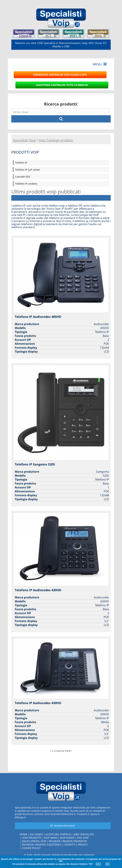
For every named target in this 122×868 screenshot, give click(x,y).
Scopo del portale (58, 834)
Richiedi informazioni (63, 826)
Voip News (50, 838)
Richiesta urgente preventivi (68, 841)
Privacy (83, 845)
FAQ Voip (83, 838)
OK (108, 864)
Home (23, 834)
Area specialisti (84, 834)
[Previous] (51, 751)
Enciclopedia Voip (34, 841)
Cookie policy (31, 848)
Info (98, 864)
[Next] (71, 751)
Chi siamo (36, 834)
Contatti (69, 845)
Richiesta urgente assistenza (42, 845)
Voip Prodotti (32, 838)
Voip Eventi (67, 838)
